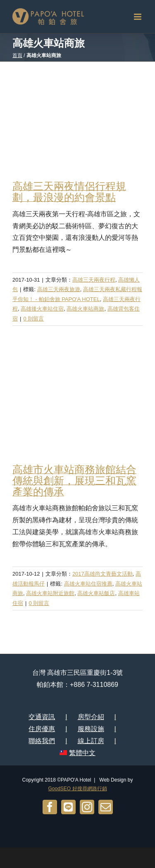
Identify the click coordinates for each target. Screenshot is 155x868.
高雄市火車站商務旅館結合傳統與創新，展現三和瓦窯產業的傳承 (74, 481)
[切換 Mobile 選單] (138, 17)
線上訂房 (91, 741)
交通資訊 (42, 717)
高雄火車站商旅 (85, 309)
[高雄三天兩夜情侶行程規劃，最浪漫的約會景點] (77, 119)
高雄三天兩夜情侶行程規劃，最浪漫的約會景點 (69, 192)
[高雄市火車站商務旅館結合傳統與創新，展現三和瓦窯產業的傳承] (77, 402)
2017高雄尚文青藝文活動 (103, 574)
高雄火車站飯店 (96, 593)
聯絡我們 (42, 741)
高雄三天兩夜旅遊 (59, 289)
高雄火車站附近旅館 (50, 593)
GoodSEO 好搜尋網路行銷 (77, 789)
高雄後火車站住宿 (42, 309)
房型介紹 (91, 717)
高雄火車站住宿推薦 (88, 584)
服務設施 (91, 729)
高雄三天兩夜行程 (94, 280)
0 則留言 (33, 319)
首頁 (17, 55)
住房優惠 (42, 729)
